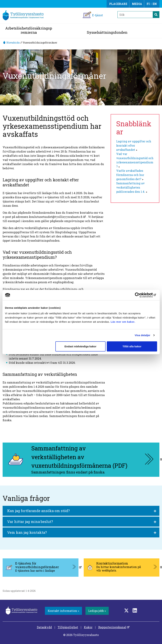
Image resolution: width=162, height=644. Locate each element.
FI (148, 4)
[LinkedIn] (135, 610)
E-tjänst (98, 15)
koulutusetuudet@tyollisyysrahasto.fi (56, 217)
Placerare (118, 4)
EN (155, 4)
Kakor (88, 627)
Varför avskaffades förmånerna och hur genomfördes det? (130, 175)
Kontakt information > (63, 611)
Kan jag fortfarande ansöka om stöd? (38, 511)
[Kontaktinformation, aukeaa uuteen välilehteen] (122, 567)
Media (137, 4)
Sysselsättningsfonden (107, 32)
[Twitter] (126, 610)
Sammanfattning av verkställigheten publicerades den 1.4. (131, 187)
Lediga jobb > (97, 611)
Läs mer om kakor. (123, 322)
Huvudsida (13, 43)
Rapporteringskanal (112, 627)
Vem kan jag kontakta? (27, 532)
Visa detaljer (143, 335)
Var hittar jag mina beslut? (30, 522)
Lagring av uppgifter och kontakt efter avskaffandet (134, 145)
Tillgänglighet (68, 627)
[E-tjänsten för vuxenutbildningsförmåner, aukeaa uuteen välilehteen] (41, 568)
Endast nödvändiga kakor (80, 346)
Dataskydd (44, 627)
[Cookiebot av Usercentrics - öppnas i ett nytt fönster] (142, 295)
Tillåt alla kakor (132, 346)
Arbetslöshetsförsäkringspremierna (29, 30)
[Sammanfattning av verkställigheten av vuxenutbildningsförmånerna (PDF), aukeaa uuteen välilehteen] (81, 460)
